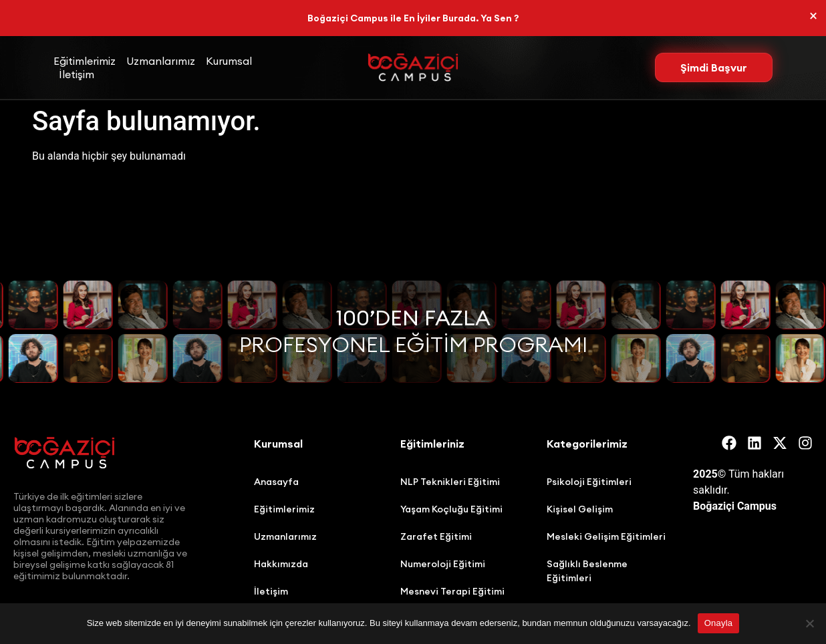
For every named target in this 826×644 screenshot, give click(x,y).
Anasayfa (276, 482)
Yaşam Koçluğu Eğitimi (451, 509)
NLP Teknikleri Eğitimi (450, 482)
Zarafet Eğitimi (436, 536)
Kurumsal (229, 61)
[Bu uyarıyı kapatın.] (813, 16)
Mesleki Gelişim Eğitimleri (606, 536)
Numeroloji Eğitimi (443, 564)
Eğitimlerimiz (85, 61)
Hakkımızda (281, 564)
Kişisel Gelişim (580, 509)
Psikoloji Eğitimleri (589, 482)
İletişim (77, 74)
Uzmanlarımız (161, 61)
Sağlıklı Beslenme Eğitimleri (587, 571)
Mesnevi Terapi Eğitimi (452, 591)
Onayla (719, 623)
